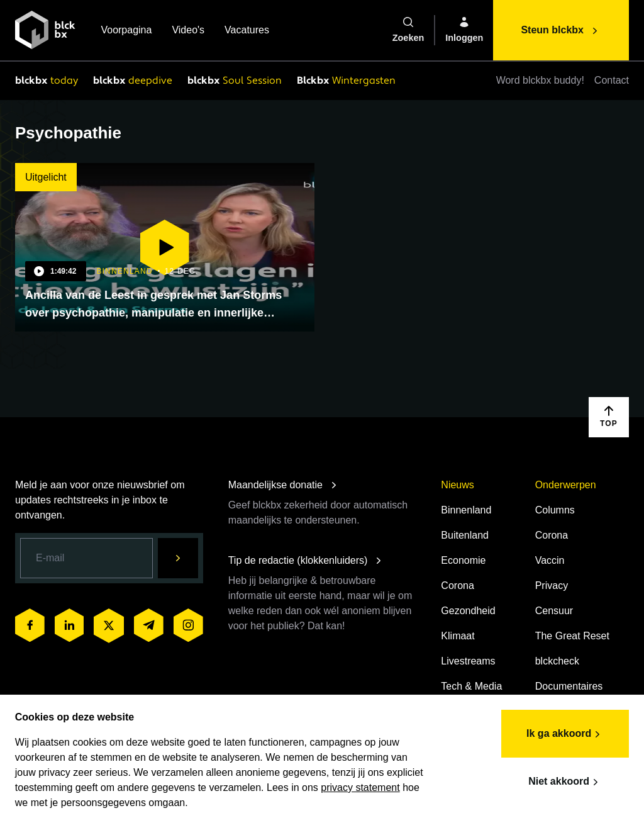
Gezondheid (468, 611)
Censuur (554, 611)
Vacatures (247, 31)
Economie (463, 560)
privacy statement (361, 787)
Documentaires (569, 686)
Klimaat (458, 636)
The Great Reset (572, 636)
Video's (188, 31)
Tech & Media (471, 686)
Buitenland (465, 535)
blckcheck (557, 661)
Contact (612, 80)
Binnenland (466, 510)
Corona (457, 586)
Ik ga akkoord (565, 734)
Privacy (552, 586)
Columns (555, 510)
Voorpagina (126, 31)
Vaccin (550, 560)
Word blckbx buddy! (540, 80)
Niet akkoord (565, 782)
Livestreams (468, 661)
